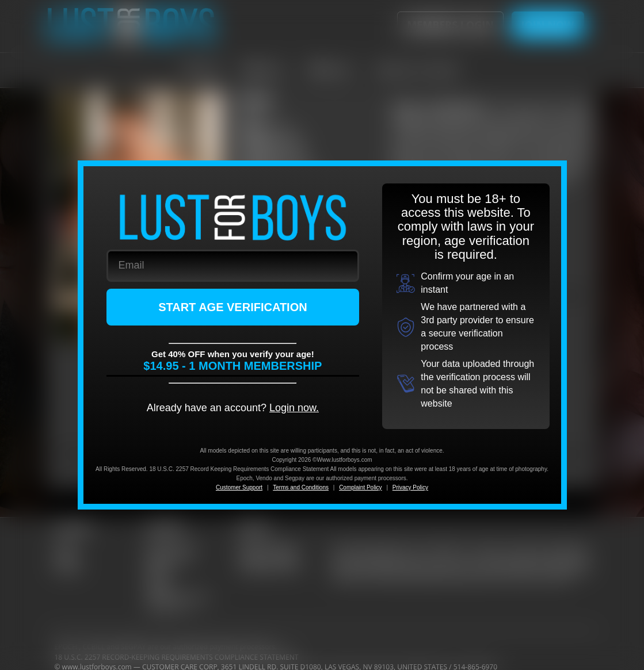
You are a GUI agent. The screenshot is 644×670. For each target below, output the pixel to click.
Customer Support (239, 487)
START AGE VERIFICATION (233, 307)
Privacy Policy (410, 487)
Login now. (294, 408)
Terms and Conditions (301, 487)
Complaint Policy (360, 487)
